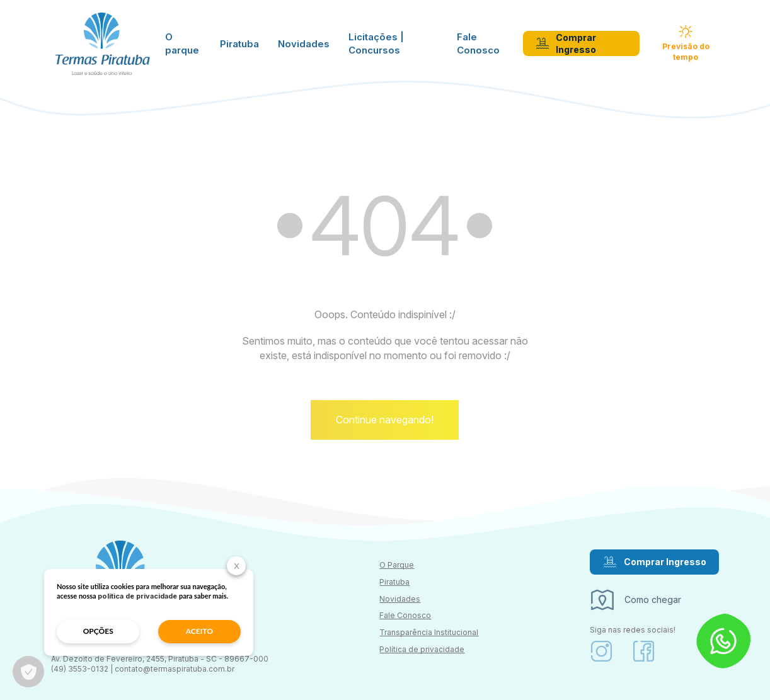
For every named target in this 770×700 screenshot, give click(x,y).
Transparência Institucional (429, 632)
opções (98, 631)
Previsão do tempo (686, 43)
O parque (182, 43)
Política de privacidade (422, 649)
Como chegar (635, 600)
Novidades (304, 44)
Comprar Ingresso (566, 44)
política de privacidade (137, 596)
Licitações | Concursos (376, 43)
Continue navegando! (385, 420)
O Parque (397, 565)
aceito (199, 631)
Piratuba (239, 44)
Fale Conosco (478, 43)
